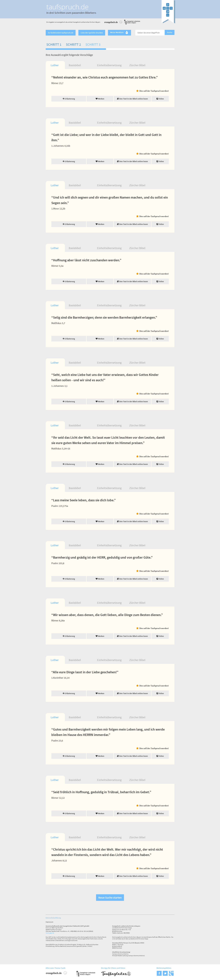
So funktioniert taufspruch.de (61, 33)
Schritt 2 (73, 44)
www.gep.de (50, 933)
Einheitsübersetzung (109, 65)
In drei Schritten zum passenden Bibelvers (71, 13)
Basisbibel (75, 65)
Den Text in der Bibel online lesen (132, 99)
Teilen (160, 99)
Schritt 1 (54, 44)
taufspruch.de (67, 7)
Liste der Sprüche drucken (92, 33)
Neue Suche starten (110, 897)
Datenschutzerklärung (53, 918)
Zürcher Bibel (137, 65)
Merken (100, 99)
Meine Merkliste (119, 33)
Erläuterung (69, 99)
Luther (55, 65)
